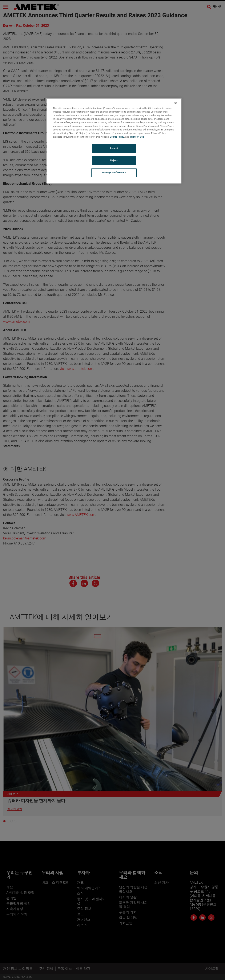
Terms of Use (137, 137)
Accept (114, 148)
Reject (114, 160)
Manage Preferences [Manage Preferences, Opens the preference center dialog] (114, 173)
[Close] (176, 103)
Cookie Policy (117, 137)
